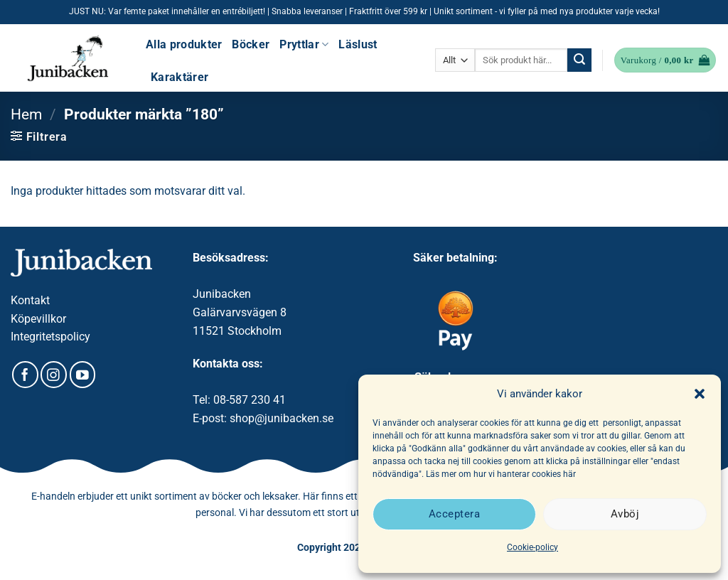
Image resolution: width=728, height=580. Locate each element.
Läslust (358, 44)
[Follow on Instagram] (54, 375)
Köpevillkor (38, 319)
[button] (700, 394)
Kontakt (30, 300)
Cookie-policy (532, 547)
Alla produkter (184, 44)
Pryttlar (304, 44)
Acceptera (454, 514)
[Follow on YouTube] (83, 375)
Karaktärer (180, 77)
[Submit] (579, 60)
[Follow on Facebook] (25, 375)
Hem (26, 114)
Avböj (625, 514)
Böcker (251, 44)
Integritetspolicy (50, 337)
